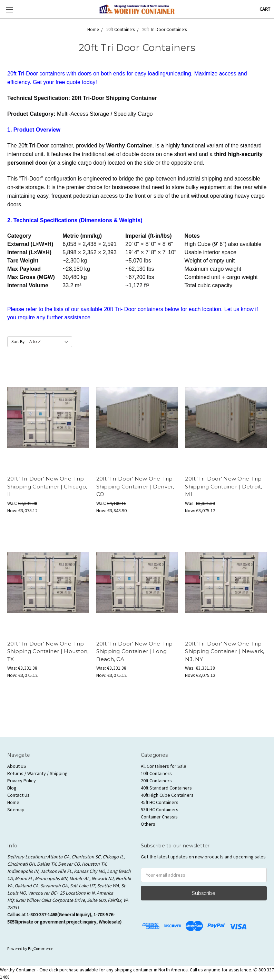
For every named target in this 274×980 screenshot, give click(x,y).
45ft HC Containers (160, 802)
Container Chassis (159, 817)
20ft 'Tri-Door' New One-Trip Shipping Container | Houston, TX (48, 651)
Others (148, 824)
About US (17, 766)
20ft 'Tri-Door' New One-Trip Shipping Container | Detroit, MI (223, 486)
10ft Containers (156, 773)
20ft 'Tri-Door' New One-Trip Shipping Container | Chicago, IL (47, 486)
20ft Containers (156, 781)
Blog (12, 788)
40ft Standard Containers (166, 788)
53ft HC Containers (160, 809)
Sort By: (18, 342)
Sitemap (16, 809)
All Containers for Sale (164, 766)
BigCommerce (41, 948)
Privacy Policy (22, 781)
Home (13, 802)
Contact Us (18, 795)
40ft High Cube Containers (167, 795)
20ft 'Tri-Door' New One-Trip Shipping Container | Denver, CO (135, 486)
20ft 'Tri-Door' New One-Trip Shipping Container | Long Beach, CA (135, 651)
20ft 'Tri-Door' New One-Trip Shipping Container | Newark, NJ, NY (224, 651)
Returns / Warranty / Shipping (37, 773)
